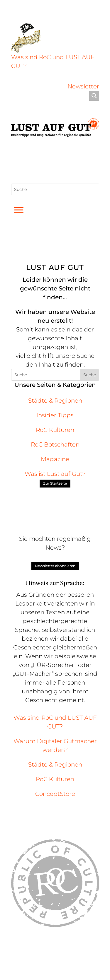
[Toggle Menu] (19, 210)
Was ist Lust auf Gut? (55, 474)
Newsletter (83, 86)
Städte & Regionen (55, 401)
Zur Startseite (55, 483)
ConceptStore (55, 794)
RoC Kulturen (55, 430)
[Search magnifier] (94, 96)
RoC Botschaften (55, 444)
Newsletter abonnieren (55, 566)
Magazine (55, 459)
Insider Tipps (55, 415)
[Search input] (52, 96)
